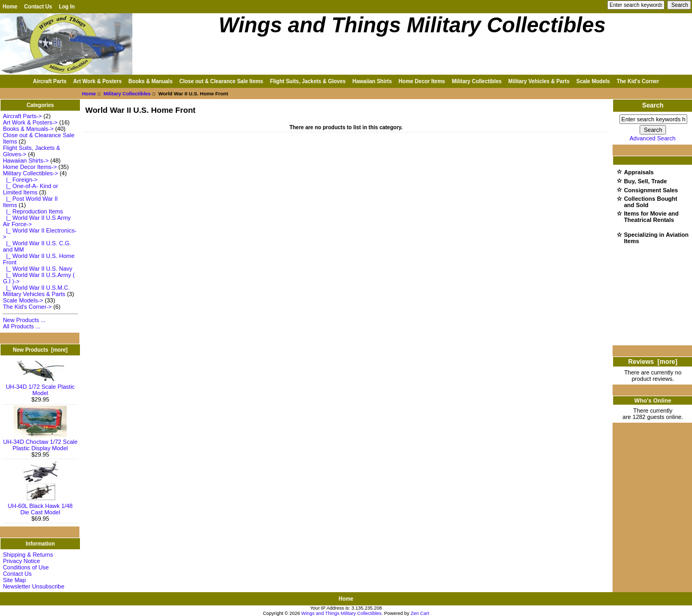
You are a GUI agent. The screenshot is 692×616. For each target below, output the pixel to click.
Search (653, 105)
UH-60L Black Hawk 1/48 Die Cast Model (40, 506)
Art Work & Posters (97, 81)
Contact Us (38, 7)
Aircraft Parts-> (22, 116)
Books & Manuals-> (28, 129)
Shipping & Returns (28, 555)
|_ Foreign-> (20, 180)
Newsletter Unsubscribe (33, 586)
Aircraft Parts (50, 81)
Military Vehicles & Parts (539, 81)
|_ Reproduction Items (33, 211)
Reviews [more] (653, 362)
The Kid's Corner (638, 81)
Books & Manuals (151, 81)
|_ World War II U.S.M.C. (36, 288)
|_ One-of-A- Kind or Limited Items (30, 189)
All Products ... (21, 326)
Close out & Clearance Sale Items (221, 81)
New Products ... (24, 320)
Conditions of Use (26, 567)
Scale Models (593, 81)
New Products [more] (40, 350)
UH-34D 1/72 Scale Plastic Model (40, 387)
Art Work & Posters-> (30, 122)
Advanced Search (653, 138)
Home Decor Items (422, 81)
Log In (67, 7)
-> (30, 173)
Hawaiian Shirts (372, 81)
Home (10, 7)
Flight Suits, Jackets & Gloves (308, 81)
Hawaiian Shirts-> (26, 160)
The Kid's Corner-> (27, 307)
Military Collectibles (127, 93)
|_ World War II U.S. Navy (37, 269)
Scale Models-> (23, 300)
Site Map (14, 580)
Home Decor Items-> (30, 167)
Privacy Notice (21, 561)
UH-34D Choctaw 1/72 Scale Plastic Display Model (41, 442)
